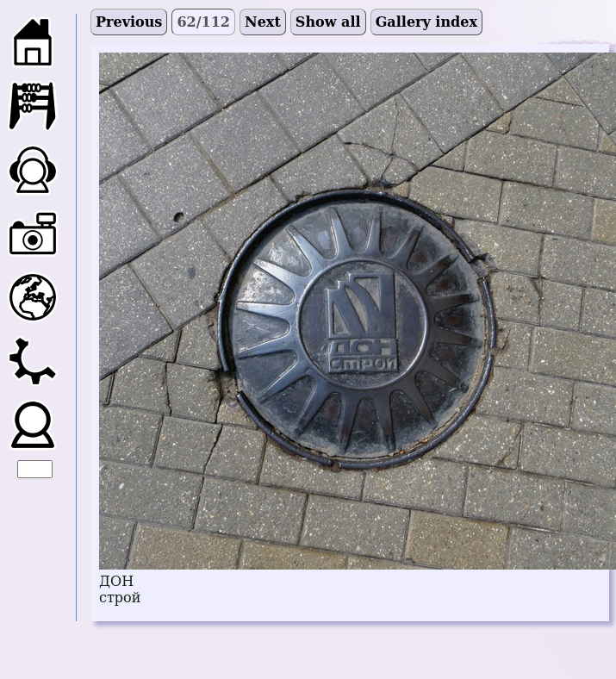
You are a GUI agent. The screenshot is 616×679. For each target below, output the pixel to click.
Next (263, 22)
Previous (129, 22)
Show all (328, 22)
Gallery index (426, 22)
